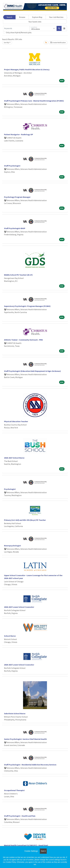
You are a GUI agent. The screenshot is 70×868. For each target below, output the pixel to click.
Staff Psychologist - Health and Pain (20, 816)
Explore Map (37, 17)
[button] (64, 28)
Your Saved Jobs (35, 22)
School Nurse (10, 636)
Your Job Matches (56, 17)
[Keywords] (16, 28)
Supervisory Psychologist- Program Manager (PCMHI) (27, 306)
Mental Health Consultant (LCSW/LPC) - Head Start (26, 845)
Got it (43, 851)
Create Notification (58, 42)
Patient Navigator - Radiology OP (19, 134)
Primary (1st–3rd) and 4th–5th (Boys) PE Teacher (25, 520)
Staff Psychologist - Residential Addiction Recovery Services (30, 765)
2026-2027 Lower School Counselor (19, 607)
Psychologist (10, 489)
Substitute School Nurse (15, 713)
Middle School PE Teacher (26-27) (18, 275)
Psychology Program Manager (17, 197)
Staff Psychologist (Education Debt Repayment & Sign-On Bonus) (32, 371)
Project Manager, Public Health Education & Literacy (27, 69)
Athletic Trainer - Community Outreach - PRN (23, 340)
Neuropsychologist (12, 546)
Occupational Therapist (14, 790)
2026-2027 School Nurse (14, 458)
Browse (22, 17)
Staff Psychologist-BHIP (15, 228)
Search (9, 17)
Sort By (6, 42)
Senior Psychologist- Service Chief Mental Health (25, 739)
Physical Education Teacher (16, 421)
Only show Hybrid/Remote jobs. (19, 32)
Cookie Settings (31, 851)
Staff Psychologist (12, 166)
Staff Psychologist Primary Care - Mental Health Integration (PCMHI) (34, 101)
